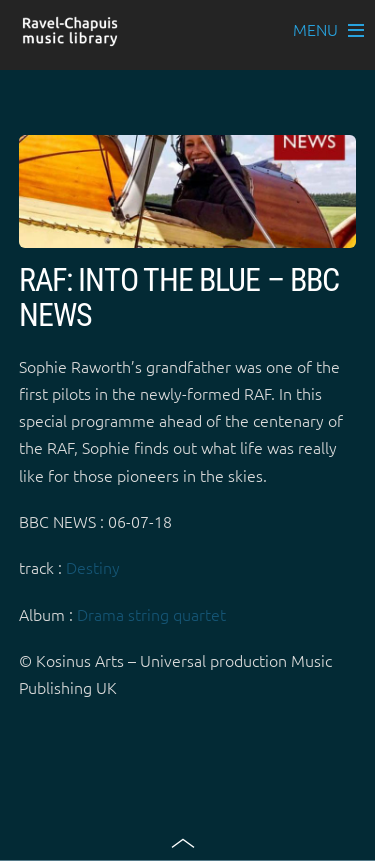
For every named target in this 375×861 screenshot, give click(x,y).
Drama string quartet (151, 614)
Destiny (93, 567)
